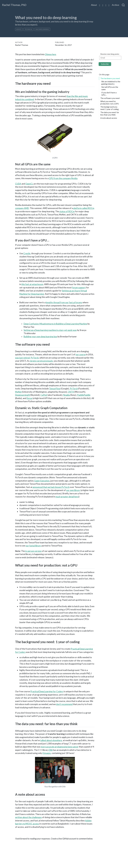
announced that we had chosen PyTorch (51, 487)
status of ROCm (67, 211)
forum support (79, 288)
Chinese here (50, 54)
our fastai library (33, 546)
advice (19, 29)
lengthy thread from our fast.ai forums (64, 302)
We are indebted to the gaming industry (111, 83)
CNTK (71, 392)
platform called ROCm (84, 208)
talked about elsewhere (51, 740)
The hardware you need (110, 78)
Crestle (27, 253)
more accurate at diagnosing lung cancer (60, 747)
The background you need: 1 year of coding (109, 108)
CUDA (18, 184)
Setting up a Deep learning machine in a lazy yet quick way (50, 330)
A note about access (109, 118)
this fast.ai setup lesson (32, 284)
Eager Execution (42, 481)
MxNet (18, 392)
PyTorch (35, 358)
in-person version (33, 551)
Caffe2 (44, 395)
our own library (73, 490)
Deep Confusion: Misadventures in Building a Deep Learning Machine (55, 324)
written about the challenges (28, 817)
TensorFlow (55, 389)
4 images (47, 753)
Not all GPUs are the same (110, 88)
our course (81, 354)
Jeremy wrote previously (41, 361)
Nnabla (67, 395)
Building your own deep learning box (40, 337)
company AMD (22, 208)
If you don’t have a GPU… (109, 94)
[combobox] (123, 5)
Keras (29, 398)
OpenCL (29, 184)
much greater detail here (67, 497)
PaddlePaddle (84, 395)
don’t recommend (64, 704)
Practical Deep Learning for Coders (47, 691)
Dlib (51, 750)
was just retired (22, 358)
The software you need (110, 98)
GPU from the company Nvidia (63, 178)
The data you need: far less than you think (110, 114)
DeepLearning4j (22, 395)
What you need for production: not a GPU (110, 102)
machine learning (42, 29)
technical (28, 29)
